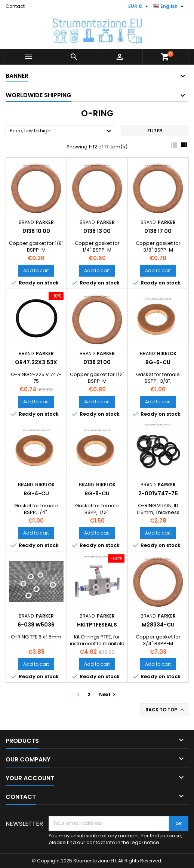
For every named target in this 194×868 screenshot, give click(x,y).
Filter (155, 131)
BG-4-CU (36, 493)
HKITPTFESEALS (97, 625)
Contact (15, 6)
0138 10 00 (36, 231)
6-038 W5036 (36, 625)
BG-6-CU (158, 362)
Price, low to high (61, 131)
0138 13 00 (97, 231)
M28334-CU (158, 625)
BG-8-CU (97, 493)
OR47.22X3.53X (36, 362)
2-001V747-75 (158, 493)
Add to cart (36, 270)
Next (108, 694)
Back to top (165, 710)
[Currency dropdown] (139, 6)
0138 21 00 (97, 362)
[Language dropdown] (169, 6)
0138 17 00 (158, 231)
